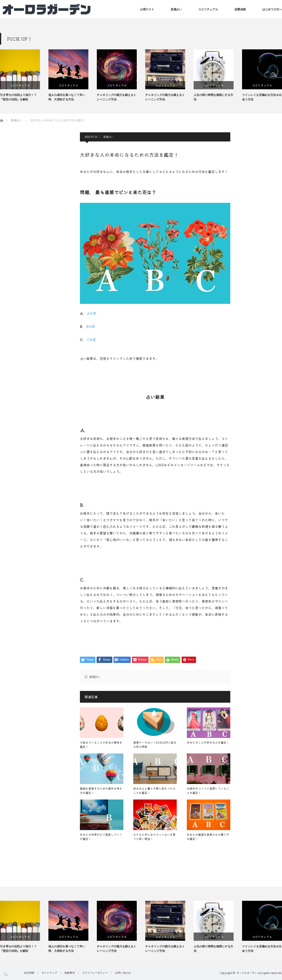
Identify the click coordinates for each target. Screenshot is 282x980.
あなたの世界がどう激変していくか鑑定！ (101, 837)
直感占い (176, 9)
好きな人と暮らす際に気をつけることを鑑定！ (154, 790)
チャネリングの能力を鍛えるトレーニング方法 (117, 97)
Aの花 (92, 313)
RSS (6, 974)
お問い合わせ (123, 973)
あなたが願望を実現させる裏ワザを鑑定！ (208, 837)
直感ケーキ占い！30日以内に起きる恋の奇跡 (155, 744)
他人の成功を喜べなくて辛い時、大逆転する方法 (67, 97)
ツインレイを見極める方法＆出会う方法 (262, 97)
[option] (24, 76)
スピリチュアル (208, 9)
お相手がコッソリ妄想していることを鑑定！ (208, 790)
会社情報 (29, 973)
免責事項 (70, 973)
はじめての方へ (272, 9)
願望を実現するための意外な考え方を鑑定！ (101, 790)
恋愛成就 (240, 9)
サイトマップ (49, 973)
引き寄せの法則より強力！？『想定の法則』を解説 (18, 97)
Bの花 (91, 326)
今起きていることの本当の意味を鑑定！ (101, 744)
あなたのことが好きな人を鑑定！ (208, 742)
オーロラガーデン (247, 973)
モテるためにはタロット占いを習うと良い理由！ (154, 837)
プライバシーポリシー (95, 973)
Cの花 (91, 340)
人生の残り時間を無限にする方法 (213, 97)
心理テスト (147, 9)
